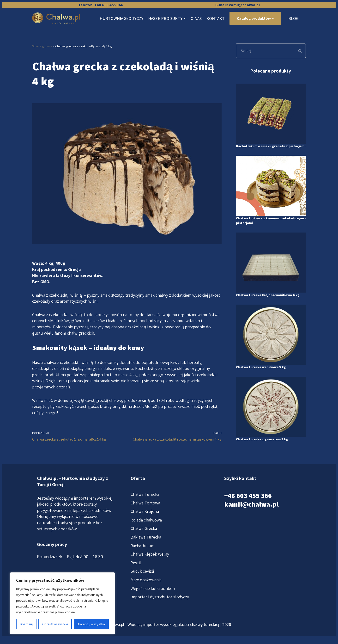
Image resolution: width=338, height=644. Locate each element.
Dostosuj (26, 624)
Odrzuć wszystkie (55, 624)
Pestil (136, 573)
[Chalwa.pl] (57, 18)
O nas (196, 18)
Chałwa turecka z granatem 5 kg (265, 449)
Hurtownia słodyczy (121, 18)
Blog (293, 18)
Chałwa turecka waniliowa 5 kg (264, 377)
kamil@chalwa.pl (251, 514)
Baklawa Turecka (146, 547)
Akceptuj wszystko (91, 624)
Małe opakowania (146, 590)
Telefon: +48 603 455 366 (101, 5)
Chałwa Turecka (145, 504)
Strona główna (42, 46)
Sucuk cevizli (142, 581)
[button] (300, 51)
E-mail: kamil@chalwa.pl (238, 5)
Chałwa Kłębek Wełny (150, 564)
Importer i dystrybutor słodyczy (160, 607)
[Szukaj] (265, 51)
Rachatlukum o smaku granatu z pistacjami (266, 148)
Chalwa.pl (116, 635)
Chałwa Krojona (145, 522)
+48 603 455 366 (248, 506)
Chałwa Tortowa (145, 513)
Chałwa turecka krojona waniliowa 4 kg (269, 302)
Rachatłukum (142, 556)
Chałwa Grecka (144, 539)
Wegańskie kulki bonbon (153, 598)
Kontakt (216, 18)
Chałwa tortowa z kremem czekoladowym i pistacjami (261, 225)
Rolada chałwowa (146, 530)
